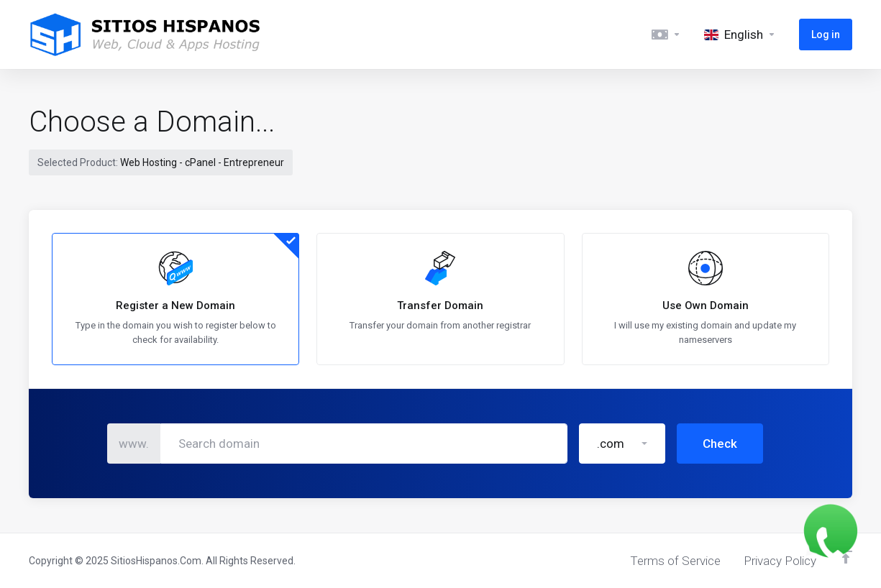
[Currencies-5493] (666, 35)
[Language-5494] (740, 35)
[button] (622, 375)
